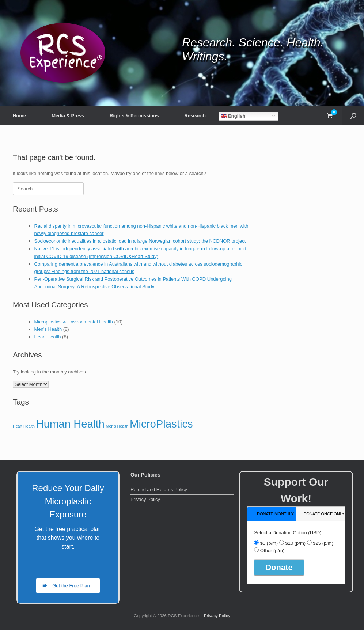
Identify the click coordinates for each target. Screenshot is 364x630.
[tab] (272, 514)
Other (272, 551)
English (233, 116)
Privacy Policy (145, 499)
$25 (323, 543)
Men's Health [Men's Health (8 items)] (117, 426)
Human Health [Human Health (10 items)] (70, 424)
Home (19, 116)
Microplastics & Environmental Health (74, 322)
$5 (269, 543)
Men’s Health (48, 329)
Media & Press (68, 116)
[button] (353, 116)
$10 (295, 543)
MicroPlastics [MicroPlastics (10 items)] (161, 424)
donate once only (324, 514)
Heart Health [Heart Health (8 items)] (24, 426)
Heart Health (48, 337)
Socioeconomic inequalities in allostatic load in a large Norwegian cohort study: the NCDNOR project (140, 241)
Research (195, 116)
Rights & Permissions (134, 116)
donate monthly (275, 514)
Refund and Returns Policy (159, 489)
